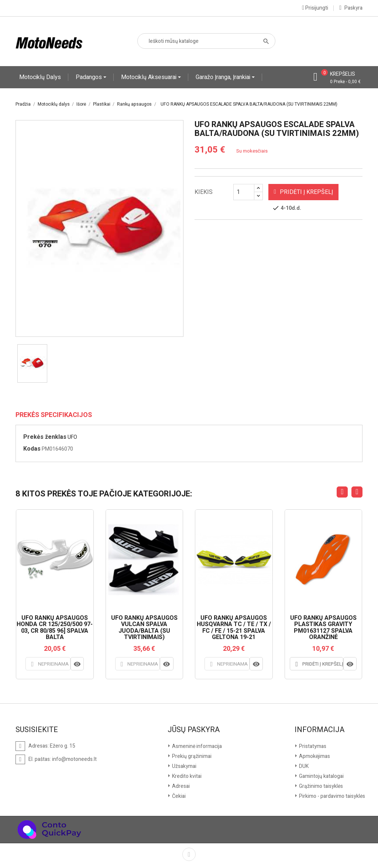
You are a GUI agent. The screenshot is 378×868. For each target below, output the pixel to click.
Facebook (189, 854)
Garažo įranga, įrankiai (224, 77)
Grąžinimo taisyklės (320, 786)
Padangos (90, 77)
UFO (72, 437)
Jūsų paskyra (194, 729)
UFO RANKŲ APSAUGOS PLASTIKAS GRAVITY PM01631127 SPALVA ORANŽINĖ (323, 628)
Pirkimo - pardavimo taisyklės (331, 796)
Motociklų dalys (40, 77)
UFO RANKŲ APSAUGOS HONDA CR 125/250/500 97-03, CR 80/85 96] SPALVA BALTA (55, 628)
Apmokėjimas (314, 756)
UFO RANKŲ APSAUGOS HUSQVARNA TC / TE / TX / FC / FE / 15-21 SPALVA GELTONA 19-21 (234, 628)
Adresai (180, 786)
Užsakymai (184, 766)
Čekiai (178, 796)
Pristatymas (312, 746)
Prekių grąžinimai (191, 756)
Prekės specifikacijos (54, 415)
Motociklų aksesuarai (150, 77)
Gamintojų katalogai (321, 776)
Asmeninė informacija (196, 746)
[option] (32, 363)
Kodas (32, 449)
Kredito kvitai (186, 776)
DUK (303, 766)
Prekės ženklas (45, 437)
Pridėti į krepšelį (303, 192)
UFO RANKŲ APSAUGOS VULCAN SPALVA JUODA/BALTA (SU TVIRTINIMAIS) (144, 628)
